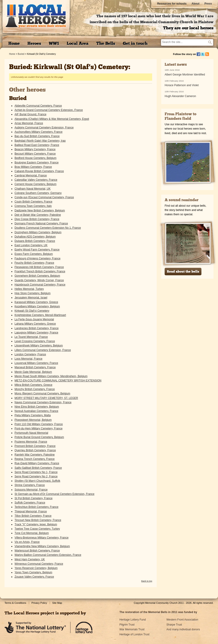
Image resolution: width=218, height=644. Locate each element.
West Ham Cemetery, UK (30, 559)
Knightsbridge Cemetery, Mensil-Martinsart (40, 315)
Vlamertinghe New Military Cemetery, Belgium (42, 546)
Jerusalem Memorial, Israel (31, 298)
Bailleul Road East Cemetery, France (37, 145)
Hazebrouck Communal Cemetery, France (40, 285)
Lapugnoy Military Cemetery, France (36, 333)
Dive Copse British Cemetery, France (37, 219)
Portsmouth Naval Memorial (31, 433)
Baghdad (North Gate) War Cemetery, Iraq (40, 141)
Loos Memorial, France (28, 359)
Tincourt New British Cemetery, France (38, 520)
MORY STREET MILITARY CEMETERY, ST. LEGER (46, 398)
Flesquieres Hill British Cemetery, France (39, 267)
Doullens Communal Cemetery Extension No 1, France (48, 228)
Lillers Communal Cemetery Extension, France (43, 350)
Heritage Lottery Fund (133, 620)
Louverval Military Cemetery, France (36, 363)
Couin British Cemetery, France (33, 202)
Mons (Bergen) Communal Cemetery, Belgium (42, 393)
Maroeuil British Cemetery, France (35, 367)
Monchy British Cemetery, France (35, 389)
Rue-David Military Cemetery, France (37, 463)
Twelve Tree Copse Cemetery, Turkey (37, 529)
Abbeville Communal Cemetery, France (38, 106)
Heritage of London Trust (134, 634)
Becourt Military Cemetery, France (35, 154)
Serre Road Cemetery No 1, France (36, 472)
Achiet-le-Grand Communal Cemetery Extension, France (49, 110)
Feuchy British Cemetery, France (34, 263)
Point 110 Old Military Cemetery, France (39, 424)
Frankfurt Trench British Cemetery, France (40, 271)
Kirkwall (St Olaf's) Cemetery (32, 311)
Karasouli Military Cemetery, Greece (36, 302)
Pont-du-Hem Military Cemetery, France (38, 428)
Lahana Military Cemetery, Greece (35, 324)
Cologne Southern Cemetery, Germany (38, 193)
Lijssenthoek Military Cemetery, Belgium (39, 346)
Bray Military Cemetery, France (33, 167)
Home (12, 54)
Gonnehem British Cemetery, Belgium (37, 276)
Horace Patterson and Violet (182, 85)
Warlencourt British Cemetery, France (37, 551)
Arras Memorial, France (29, 123)
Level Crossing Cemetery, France (35, 341)
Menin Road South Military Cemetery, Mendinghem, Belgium (51, 376)
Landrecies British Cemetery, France (37, 328)
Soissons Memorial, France (31, 490)
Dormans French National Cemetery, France (41, 223)
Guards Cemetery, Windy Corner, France (39, 280)
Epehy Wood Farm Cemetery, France (37, 250)
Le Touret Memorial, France (31, 337)
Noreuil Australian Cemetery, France (36, 411)
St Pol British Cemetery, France (33, 498)
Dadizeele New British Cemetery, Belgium (40, 210)
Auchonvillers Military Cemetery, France (38, 132)
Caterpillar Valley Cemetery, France (36, 180)
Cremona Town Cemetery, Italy (33, 206)
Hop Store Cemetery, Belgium (33, 293)
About (196, 4)
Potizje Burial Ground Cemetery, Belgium (39, 437)
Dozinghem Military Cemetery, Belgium (38, 232)
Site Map (57, 603)
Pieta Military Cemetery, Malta (33, 415)
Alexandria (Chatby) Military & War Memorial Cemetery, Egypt (52, 119)
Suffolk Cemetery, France (30, 503)
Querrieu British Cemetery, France (35, 450)
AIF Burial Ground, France (30, 114)
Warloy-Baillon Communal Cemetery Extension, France (48, 555)
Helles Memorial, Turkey (29, 289)
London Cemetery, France (30, 354)
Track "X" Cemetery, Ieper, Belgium (36, 524)
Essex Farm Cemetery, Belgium (34, 254)
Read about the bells (183, 272)
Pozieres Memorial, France (31, 442)
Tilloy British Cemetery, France (33, 516)
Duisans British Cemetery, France (35, 241)
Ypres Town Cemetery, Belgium (33, 572)
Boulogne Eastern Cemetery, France (37, 163)
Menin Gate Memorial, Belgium (33, 372)
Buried (21, 54)
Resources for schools (172, 4)
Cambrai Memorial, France (31, 175)
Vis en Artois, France (27, 542)
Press (208, 4)
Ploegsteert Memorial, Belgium (33, 420)
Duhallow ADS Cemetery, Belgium (35, 237)
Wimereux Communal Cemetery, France (39, 564)
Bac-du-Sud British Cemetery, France (37, 136)
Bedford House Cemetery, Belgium (36, 158)
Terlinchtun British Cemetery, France (36, 507)
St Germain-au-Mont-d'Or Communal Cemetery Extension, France (54, 494)
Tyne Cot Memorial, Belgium (32, 533)
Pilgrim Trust (127, 625)
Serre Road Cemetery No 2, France (36, 476)
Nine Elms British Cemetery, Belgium (37, 407)
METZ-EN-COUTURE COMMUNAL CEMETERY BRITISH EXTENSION (58, 381)
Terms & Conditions (15, 603)
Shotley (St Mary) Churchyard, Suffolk (37, 481)
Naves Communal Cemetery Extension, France (43, 402)
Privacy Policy (39, 603)
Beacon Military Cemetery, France (35, 149)
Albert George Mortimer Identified (185, 75)
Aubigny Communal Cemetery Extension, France (44, 128)
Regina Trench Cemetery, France (35, 459)
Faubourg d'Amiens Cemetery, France (37, 258)
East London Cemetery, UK (31, 245)
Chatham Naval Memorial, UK (33, 189)
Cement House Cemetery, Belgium (36, 184)
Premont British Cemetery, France (35, 446)
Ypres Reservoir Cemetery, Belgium (36, 568)
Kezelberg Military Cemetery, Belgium (37, 306)
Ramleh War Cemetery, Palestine (35, 455)
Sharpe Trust (174, 625)
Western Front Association (182, 620)
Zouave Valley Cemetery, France (34, 577)
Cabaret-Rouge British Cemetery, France (39, 171)
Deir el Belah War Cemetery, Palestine (38, 215)
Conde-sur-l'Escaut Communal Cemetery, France (44, 197)
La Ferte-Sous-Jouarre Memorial (34, 319)
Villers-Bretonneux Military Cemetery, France (42, 538)
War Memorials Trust (132, 629)
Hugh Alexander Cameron (180, 96)
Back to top (147, 581)
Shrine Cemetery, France (30, 485)
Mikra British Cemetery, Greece (33, 385)
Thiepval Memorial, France (31, 511)
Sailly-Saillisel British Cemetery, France (38, 468)
